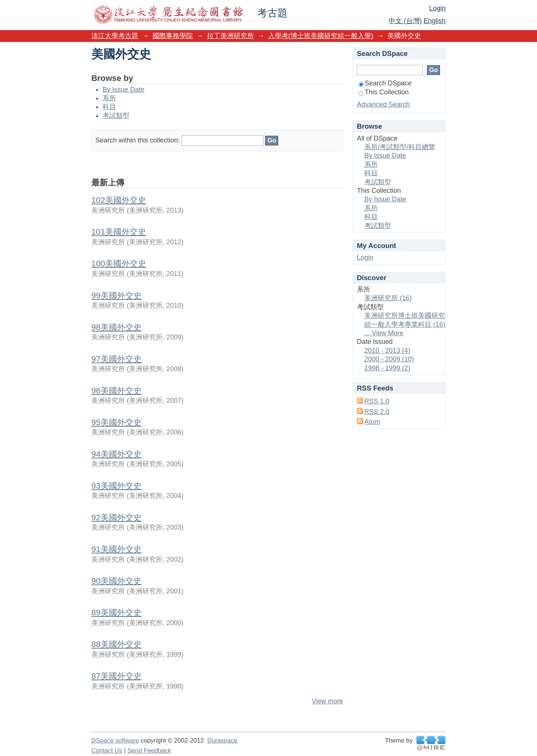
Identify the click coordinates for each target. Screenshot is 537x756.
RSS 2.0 (377, 412)
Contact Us (107, 751)
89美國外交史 (117, 613)
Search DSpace (385, 83)
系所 (109, 98)
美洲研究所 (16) (388, 298)
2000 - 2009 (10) (389, 359)
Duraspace (222, 741)
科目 (109, 107)
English (435, 21)
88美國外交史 (117, 644)
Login (437, 8)
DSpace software (115, 741)
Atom (372, 422)
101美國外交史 (119, 232)
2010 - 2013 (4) (387, 351)
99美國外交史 (117, 296)
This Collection (384, 92)
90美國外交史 (117, 581)
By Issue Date (123, 90)
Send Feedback (149, 751)
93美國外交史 (117, 486)
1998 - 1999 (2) (387, 368)
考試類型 (116, 116)
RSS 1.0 (377, 401)
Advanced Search (383, 104)
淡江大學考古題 (115, 36)
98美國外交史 (117, 327)
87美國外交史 (117, 676)
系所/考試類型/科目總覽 (400, 147)
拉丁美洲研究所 (230, 36)
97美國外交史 (117, 359)
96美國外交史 (117, 391)
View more (327, 701)
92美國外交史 (117, 517)
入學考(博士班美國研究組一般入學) (321, 36)
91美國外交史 (117, 549)
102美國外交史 (119, 200)
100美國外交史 (119, 263)
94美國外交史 (117, 454)
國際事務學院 (173, 36)
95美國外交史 (117, 422)
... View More (384, 333)
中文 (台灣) (405, 21)
